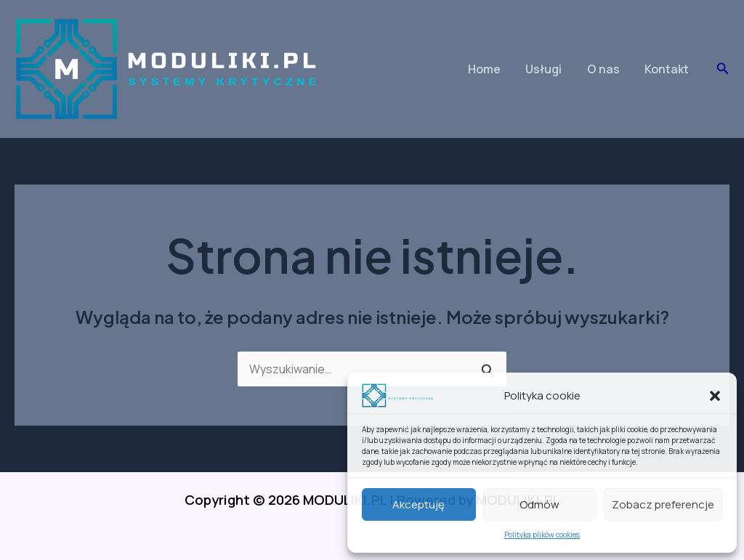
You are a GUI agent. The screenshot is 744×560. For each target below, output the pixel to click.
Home (491, 69)
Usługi (549, 69)
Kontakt (668, 69)
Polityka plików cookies (542, 535)
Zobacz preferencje (663, 504)
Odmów (539, 504)
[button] (715, 396)
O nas (606, 69)
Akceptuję (418, 504)
